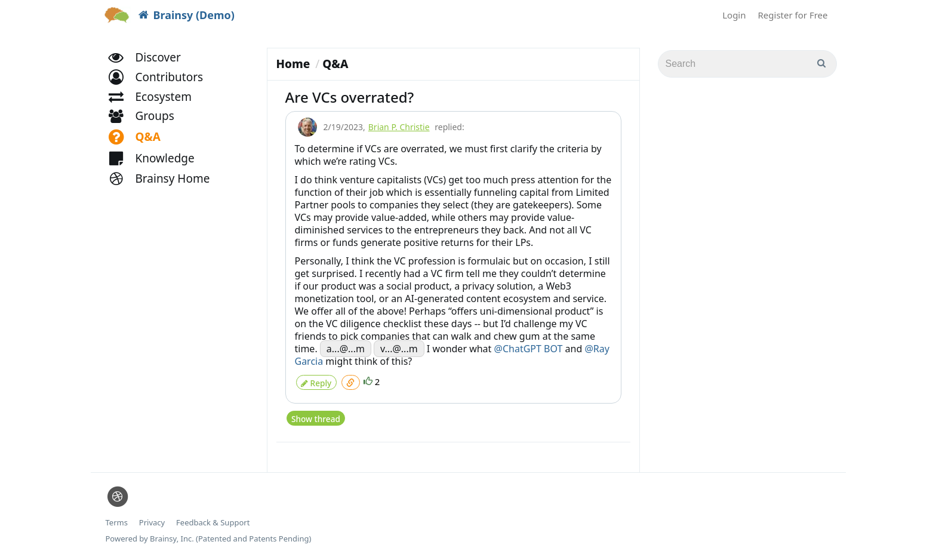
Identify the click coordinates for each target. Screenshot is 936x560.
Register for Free (793, 15)
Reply (316, 381)
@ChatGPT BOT (529, 349)
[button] (161, 88)
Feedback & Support (213, 518)
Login (734, 15)
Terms (117, 518)
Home (293, 64)
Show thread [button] (315, 414)
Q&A (335, 64)
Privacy (152, 518)
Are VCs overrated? (350, 97)
